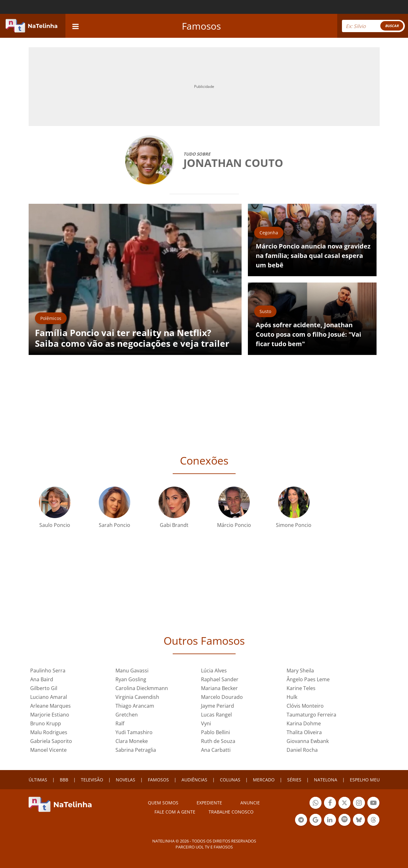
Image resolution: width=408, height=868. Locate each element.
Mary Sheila (300, 671)
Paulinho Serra (48, 671)
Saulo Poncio (55, 525)
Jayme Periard (218, 706)
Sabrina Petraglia (136, 750)
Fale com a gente (175, 812)
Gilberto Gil (44, 688)
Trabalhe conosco (231, 812)
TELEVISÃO (92, 780)
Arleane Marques (50, 706)
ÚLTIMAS (38, 780)
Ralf (120, 723)
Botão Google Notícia (316, 821)
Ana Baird (42, 679)
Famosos (201, 26)
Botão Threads (373, 821)
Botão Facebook (330, 804)
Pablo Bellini (215, 732)
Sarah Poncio (115, 525)
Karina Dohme (304, 723)
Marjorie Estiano (50, 715)
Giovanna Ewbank (308, 741)
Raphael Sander (220, 679)
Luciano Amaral (49, 697)
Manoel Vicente (48, 750)
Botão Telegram (301, 821)
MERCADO (264, 780)
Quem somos (163, 803)
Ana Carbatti (216, 750)
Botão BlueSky (359, 821)
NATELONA (326, 780)
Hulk (292, 697)
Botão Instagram (359, 804)
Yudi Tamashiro (134, 732)
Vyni (206, 723)
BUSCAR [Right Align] (392, 26)
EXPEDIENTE (209, 803)
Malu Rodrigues (49, 732)
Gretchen (127, 715)
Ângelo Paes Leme (308, 679)
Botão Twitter (344, 804)
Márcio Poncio (234, 525)
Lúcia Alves (214, 671)
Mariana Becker (219, 688)
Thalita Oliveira (304, 732)
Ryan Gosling (131, 679)
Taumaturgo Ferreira (311, 715)
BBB (64, 780)
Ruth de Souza (218, 741)
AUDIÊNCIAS (194, 780)
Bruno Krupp (46, 723)
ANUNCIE (250, 803)
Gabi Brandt (174, 525)
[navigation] (75, 26)
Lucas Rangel (216, 715)
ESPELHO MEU (365, 780)
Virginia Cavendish (137, 697)
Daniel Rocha (302, 750)
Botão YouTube (373, 804)
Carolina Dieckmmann (142, 688)
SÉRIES (294, 780)
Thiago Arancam (135, 706)
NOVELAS (126, 780)
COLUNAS (230, 780)
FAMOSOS (158, 780)
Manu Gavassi (132, 671)
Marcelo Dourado (222, 697)
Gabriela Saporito (51, 741)
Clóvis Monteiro (305, 706)
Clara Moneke (132, 741)
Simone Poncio (294, 525)
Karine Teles (301, 688)
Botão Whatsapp (316, 804)
